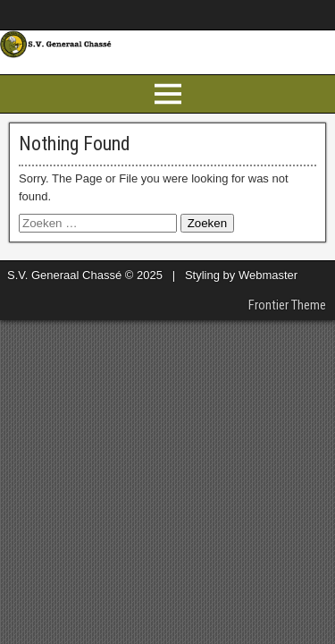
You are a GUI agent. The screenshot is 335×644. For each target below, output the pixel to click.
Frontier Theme (287, 305)
